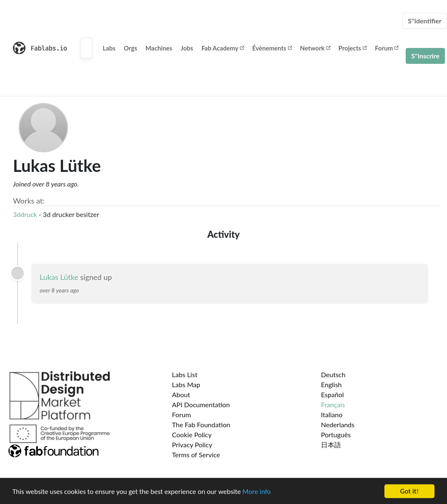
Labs (109, 48)
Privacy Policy (192, 445)
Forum (386, 48)
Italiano (332, 415)
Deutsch (333, 374)
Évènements (272, 48)
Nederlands (338, 425)
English (331, 384)
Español (332, 394)
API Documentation (201, 404)
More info (257, 496)
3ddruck (25, 214)
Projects (352, 48)
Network (315, 48)
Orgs (131, 48)
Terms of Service (196, 455)
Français (333, 404)
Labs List (185, 374)
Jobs (187, 48)
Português (336, 435)
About (181, 394)
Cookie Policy (192, 435)
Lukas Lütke (59, 277)
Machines (159, 48)
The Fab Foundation (201, 425)
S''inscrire (425, 56)
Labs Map (186, 384)
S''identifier (425, 21)
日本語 (331, 445)
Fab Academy (223, 48)
